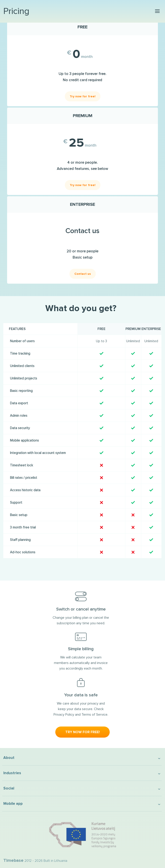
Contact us (83, 274)
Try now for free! (83, 96)
